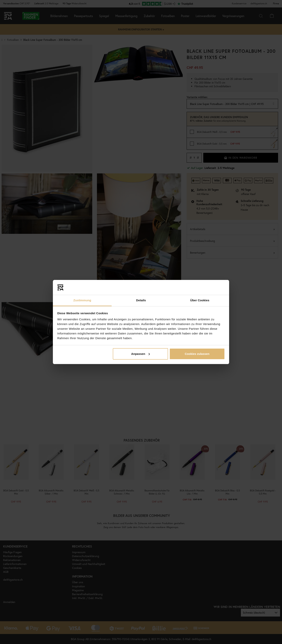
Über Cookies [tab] (200, 300)
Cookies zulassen (197, 354)
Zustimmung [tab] (82, 300)
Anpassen (141, 354)
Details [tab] (141, 300)
